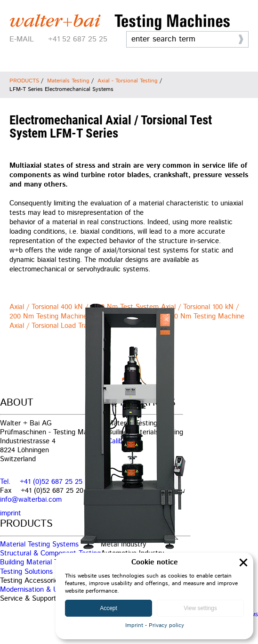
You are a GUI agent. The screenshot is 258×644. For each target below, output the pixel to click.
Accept (109, 608)
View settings (200, 608)
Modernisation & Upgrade (40, 590)
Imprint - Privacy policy (155, 625)
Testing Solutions (26, 572)
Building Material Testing (38, 562)
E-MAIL (22, 39)
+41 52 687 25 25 (78, 39)
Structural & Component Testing (50, 553)
